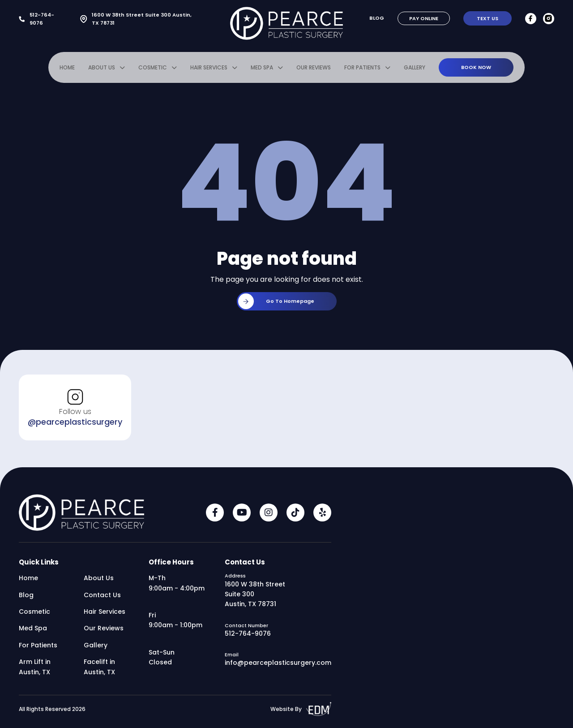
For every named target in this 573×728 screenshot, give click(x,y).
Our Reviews (314, 70)
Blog (377, 18)
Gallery (415, 70)
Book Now (476, 69)
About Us (102, 70)
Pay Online (424, 18)
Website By (301, 712)
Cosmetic (153, 70)
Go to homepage (276, 304)
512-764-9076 (36, 19)
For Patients (362, 70)
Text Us (487, 18)
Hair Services (209, 70)
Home (67, 70)
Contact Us (102, 598)
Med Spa (262, 70)
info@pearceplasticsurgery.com (278, 665)
